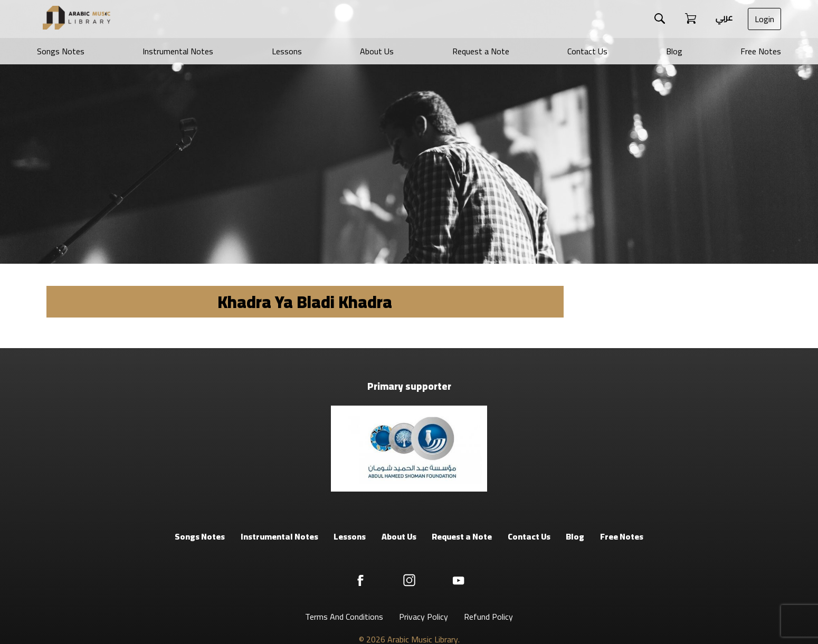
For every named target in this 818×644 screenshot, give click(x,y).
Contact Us (587, 51)
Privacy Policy (424, 617)
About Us (377, 51)
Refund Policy (488, 617)
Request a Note (481, 51)
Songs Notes (61, 51)
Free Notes (761, 51)
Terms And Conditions (344, 617)
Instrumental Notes (178, 51)
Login (764, 19)
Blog (674, 51)
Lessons (287, 51)
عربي (724, 17)
